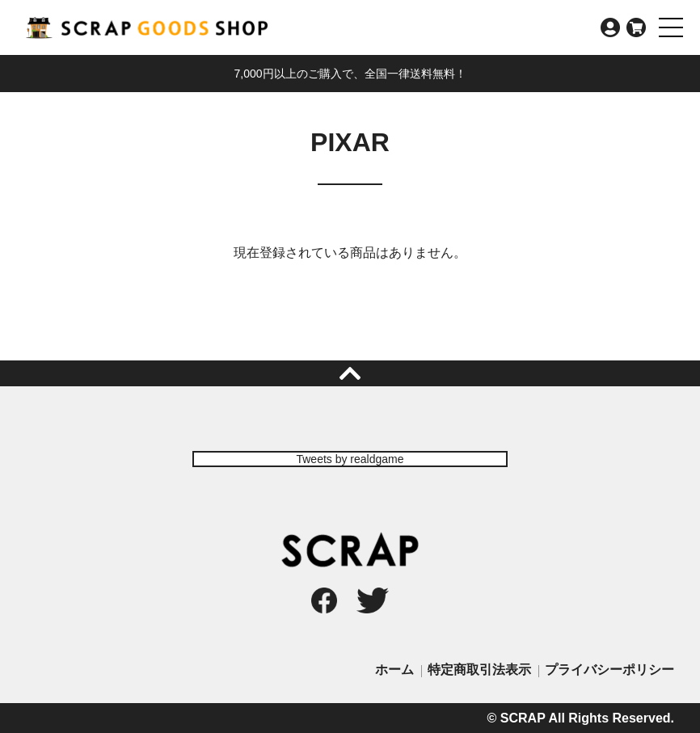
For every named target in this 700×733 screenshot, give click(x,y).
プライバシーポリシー (609, 670)
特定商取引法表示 (479, 670)
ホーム (394, 670)
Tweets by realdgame (350, 459)
